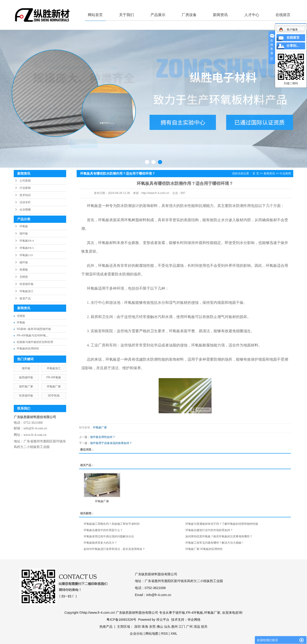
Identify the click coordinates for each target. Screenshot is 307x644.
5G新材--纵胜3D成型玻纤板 (34, 329)
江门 (182, 627)
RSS (165, 634)
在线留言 (283, 15)
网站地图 (152, 634)
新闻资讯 (220, 15)
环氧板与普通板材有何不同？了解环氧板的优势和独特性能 (222, 524)
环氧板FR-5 (27, 248)
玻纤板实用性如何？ (103, 437)
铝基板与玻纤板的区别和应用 (35, 342)
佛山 (160, 627)
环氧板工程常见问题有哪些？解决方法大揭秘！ (215, 543)
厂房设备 (189, 15)
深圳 (137, 627)
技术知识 (25, 195)
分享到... (293, 46)
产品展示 (158, 15)
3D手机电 (54, 396)
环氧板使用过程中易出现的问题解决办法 (109, 536)
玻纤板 (24, 234)
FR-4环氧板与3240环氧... (32, 336)
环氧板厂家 (54, 386)
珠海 (145, 627)
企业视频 (25, 210)
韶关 (204, 627)
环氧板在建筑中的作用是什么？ (103, 530)
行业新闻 (25, 188)
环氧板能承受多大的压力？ (100, 543)
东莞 (152, 627)
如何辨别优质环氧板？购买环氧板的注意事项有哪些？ (219, 536)
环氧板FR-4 (27, 241)
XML (174, 634)
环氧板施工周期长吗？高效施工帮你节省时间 (112, 524)
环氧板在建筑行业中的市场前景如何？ (209, 530)
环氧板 (24, 226)
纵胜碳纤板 (26, 377)
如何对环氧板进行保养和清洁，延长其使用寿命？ (114, 549)
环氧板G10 (26, 255)
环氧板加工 (27, 291)
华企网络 (194, 620)
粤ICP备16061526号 (121, 620)
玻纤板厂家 (26, 386)
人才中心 (252, 15)
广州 (189, 627)
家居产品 (25, 298)
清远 (197, 627)
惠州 (174, 627)
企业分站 (136, 634)
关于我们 (126, 15)
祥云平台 (163, 620)
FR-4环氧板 (54, 377)
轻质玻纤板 (27, 284)
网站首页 (95, 15)
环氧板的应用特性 (28, 349)
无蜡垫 (24, 277)
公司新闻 (25, 181)
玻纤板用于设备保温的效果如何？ (111, 443)
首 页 (256, 173)
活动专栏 (25, 202)
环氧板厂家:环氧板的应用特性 (204, 549)
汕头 (167, 627)
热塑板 (24, 270)
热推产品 (106, 627)
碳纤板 (24, 262)
